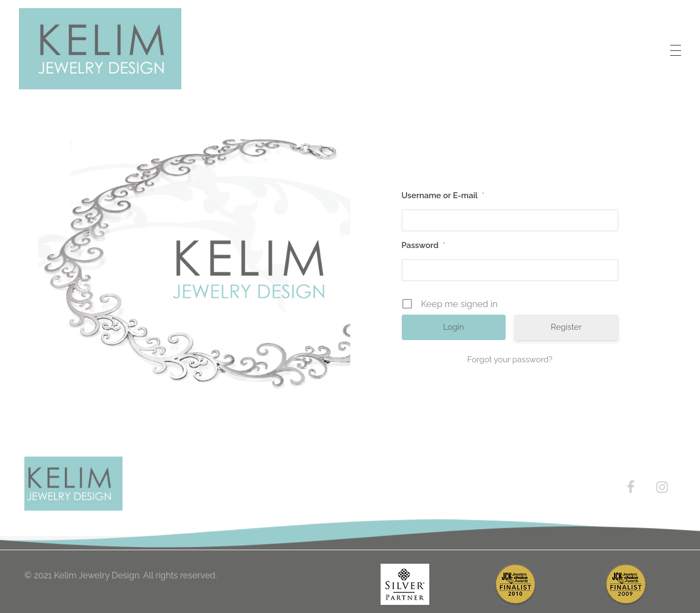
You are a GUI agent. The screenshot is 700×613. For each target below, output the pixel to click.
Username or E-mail (443, 195)
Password (424, 245)
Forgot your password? (510, 360)
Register (566, 327)
